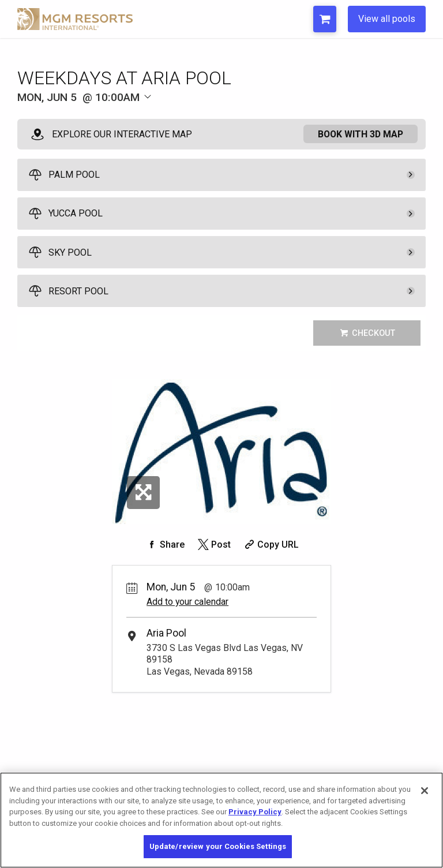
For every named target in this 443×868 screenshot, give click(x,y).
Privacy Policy (255, 812)
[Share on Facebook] (164, 545)
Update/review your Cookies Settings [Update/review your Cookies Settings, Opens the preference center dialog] (218, 846)
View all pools (387, 19)
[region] (221, 820)
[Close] (425, 791)
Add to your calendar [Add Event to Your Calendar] (187, 602)
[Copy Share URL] (270, 545)
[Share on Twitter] (213, 545)
